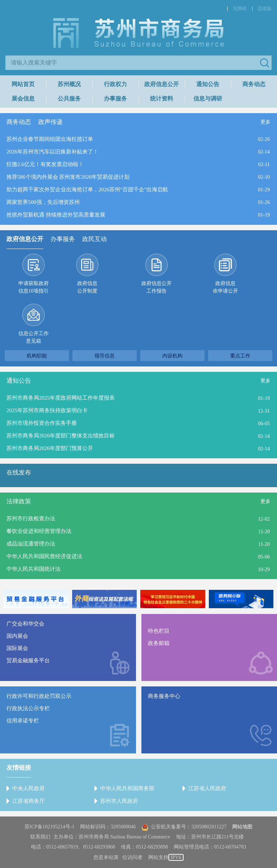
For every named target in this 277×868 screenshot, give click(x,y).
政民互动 (94, 239)
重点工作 (240, 356)
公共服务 (69, 99)
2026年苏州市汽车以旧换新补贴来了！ (52, 152)
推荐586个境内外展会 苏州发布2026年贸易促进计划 (68, 177)
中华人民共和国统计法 (34, 569)
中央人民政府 (28, 788)
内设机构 (172, 356)
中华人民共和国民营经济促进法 (44, 556)
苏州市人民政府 (119, 801)
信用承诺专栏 (23, 721)
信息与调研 (208, 99)
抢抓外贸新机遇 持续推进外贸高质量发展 (56, 215)
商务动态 (254, 84)
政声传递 (50, 122)
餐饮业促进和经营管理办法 (39, 531)
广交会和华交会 (25, 624)
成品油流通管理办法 (31, 544)
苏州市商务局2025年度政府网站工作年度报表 (61, 398)
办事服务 (115, 99)
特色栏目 (159, 631)
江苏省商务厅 (28, 801)
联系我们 (40, 837)
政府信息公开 (162, 84)
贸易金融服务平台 (28, 660)
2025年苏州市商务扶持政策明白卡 (47, 410)
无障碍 (240, 8)
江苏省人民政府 (207, 788)
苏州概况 (69, 84)
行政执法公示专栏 (28, 708)
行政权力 (115, 84)
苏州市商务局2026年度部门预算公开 (50, 448)
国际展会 (17, 648)
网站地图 (242, 827)
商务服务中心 (164, 696)
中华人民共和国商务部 (127, 788)
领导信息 (105, 356)
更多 (265, 122)
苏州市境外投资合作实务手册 (42, 423)
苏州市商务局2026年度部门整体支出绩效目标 (61, 436)
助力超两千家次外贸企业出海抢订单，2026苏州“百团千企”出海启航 (87, 190)
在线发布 (19, 473)
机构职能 (37, 356)
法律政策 (19, 501)
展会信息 (23, 99)
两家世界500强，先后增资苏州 (43, 202)
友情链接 (19, 768)
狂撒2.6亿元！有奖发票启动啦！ (45, 164)
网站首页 (23, 84)
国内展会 (17, 636)
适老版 (265, 8)
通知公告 (208, 84)
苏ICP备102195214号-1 (49, 827)
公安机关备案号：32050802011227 (184, 827)
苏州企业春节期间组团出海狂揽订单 (50, 139)
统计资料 (162, 99)
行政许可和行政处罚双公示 (39, 696)
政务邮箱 (159, 643)
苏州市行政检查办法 (31, 518)
